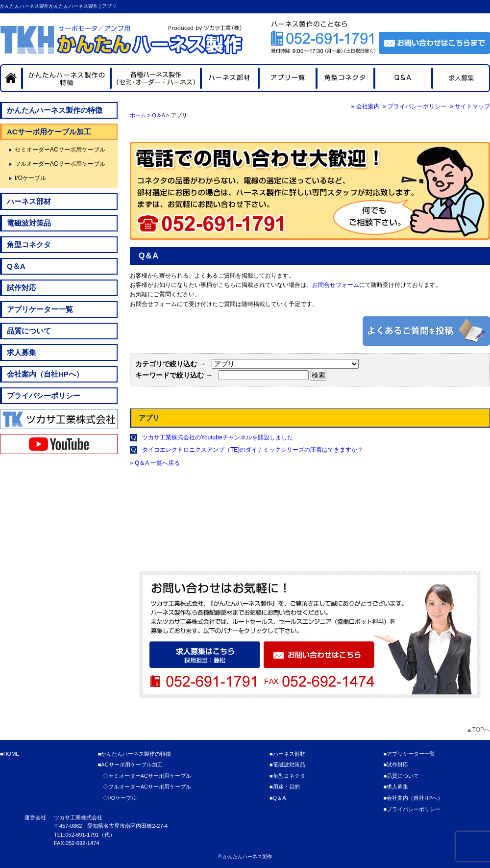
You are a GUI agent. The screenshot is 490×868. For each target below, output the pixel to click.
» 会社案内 (366, 106)
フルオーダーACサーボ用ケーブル (60, 164)
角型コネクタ (29, 244)
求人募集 (22, 352)
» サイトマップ (470, 106)
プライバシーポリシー (44, 396)
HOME (12, 754)
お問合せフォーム (336, 285)
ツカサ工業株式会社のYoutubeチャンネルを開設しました (218, 437)
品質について (29, 331)
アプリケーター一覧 (40, 309)
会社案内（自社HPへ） (45, 374)
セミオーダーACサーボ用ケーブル (60, 150)
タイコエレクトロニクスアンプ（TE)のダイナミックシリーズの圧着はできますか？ (253, 450)
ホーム (138, 115)
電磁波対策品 (29, 223)
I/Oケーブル (30, 178)
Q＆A (158, 115)
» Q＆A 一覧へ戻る (155, 463)
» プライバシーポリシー (415, 106)
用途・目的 (286, 787)
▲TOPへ (478, 730)
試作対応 (22, 288)
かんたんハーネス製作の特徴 (55, 110)
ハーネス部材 (29, 201)
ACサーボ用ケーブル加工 (49, 132)
